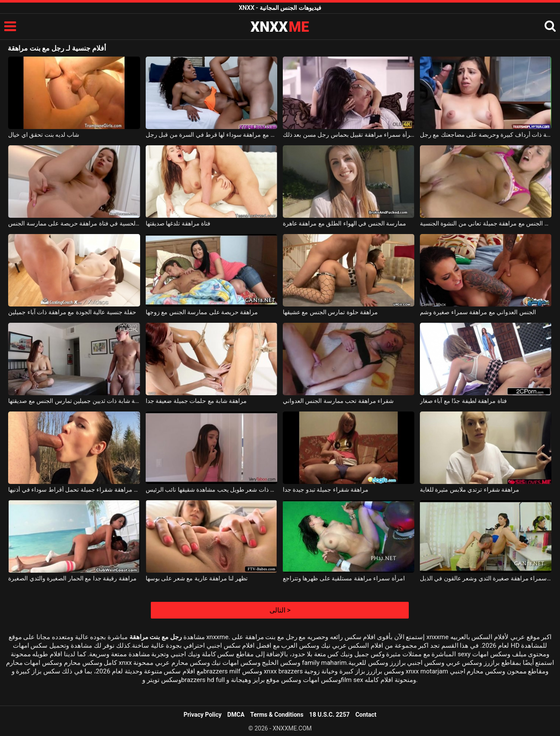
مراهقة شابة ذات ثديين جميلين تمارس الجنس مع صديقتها (74, 401)
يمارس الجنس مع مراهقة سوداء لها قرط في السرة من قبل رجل (211, 135)
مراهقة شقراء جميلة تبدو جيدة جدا (326, 490)
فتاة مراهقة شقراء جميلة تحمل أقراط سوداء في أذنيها (74, 490)
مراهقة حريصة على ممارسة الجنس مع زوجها (202, 312)
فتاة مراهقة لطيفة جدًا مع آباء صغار (463, 401)
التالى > (280, 610)
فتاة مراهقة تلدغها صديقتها (178, 223)
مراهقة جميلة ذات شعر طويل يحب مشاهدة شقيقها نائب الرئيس (211, 490)
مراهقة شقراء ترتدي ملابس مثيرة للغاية (470, 490)
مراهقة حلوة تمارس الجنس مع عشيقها (330, 312)
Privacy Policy (202, 715)
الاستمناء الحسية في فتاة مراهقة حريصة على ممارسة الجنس (74, 223)
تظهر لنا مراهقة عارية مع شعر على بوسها (197, 578)
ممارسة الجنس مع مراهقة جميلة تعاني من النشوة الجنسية (486, 223)
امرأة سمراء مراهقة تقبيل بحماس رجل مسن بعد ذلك (349, 135)
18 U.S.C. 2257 (329, 715)
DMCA (236, 715)
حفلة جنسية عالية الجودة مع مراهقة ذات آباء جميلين (72, 312)
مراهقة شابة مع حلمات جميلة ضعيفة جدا (196, 401)
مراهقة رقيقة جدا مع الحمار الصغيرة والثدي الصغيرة (72, 578)
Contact (366, 715)
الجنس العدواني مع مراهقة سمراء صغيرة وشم (478, 312)
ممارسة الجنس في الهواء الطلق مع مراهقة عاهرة (344, 223)
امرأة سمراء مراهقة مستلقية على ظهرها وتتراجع (344, 578)
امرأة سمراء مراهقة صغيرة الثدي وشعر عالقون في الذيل (486, 578)
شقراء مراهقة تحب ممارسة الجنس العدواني (338, 401)
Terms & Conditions (277, 715)
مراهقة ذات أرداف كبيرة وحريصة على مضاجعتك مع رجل (486, 135)
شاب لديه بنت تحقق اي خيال (43, 135)
